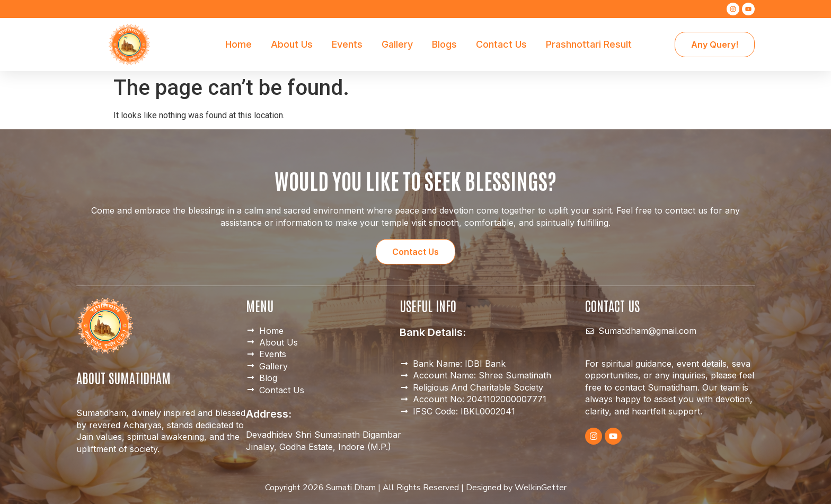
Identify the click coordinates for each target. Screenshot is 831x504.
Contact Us (501, 44)
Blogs (444, 44)
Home (238, 44)
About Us (292, 44)
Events (347, 44)
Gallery (397, 44)
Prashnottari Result (589, 44)
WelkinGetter (541, 488)
